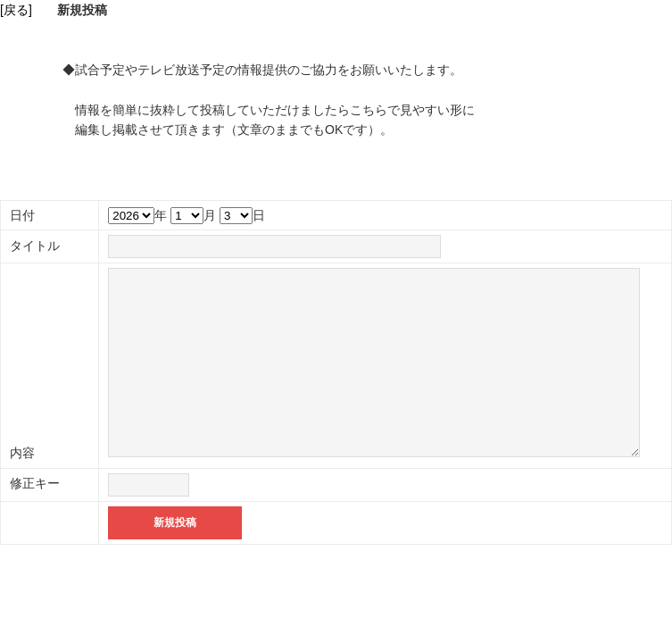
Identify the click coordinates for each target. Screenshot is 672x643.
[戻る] (16, 10)
